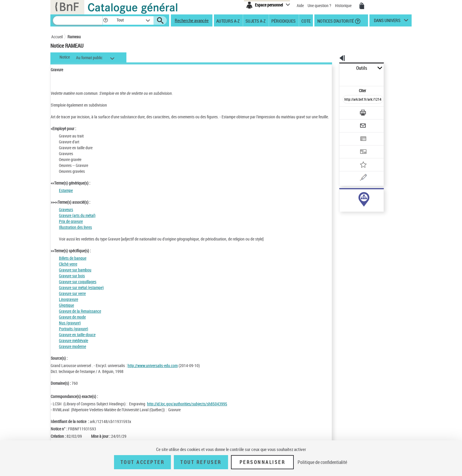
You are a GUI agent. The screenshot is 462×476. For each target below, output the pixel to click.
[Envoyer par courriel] (346, 111)
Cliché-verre (68, 270)
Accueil (57, 37)
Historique (344, 5)
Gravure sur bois (72, 282)
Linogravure (69, 305)
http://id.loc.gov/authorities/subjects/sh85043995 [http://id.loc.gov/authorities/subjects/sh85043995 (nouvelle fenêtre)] (187, 410)
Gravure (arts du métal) (77, 221)
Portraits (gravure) (74, 335)
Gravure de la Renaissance (80, 317)
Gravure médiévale (74, 346)
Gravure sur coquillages (78, 287)
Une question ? (319, 5)
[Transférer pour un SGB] (349, 134)
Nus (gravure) (70, 329)
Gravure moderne (72, 352)
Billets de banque (73, 264)
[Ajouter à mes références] (350, 146)
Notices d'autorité (335, 21)
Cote (306, 21)
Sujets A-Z (255, 21)
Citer (337, 78)
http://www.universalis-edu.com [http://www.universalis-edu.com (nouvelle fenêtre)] (153, 371)
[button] (105, 20)
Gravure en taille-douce (77, 340)
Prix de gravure (71, 227)
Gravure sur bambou (75, 276)
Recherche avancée (192, 20)
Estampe (66, 196)
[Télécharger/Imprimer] (348, 100)
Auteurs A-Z (228, 21)
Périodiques (283, 21)
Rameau (74, 37)
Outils (333, 68)
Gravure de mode (72, 323)
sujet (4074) (343, 196)
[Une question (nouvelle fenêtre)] (358, 157)
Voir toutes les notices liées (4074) (358, 209)
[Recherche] (78, 20)
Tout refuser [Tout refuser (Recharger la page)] (201, 462)
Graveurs (66, 215)
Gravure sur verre (72, 299)
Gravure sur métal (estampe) (81, 293)
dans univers (387, 22)
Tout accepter (143, 462)
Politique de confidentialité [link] (322, 462)
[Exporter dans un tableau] (351, 123)
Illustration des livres (75, 233)
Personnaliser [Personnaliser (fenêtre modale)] (263, 462)
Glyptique (66, 311)
